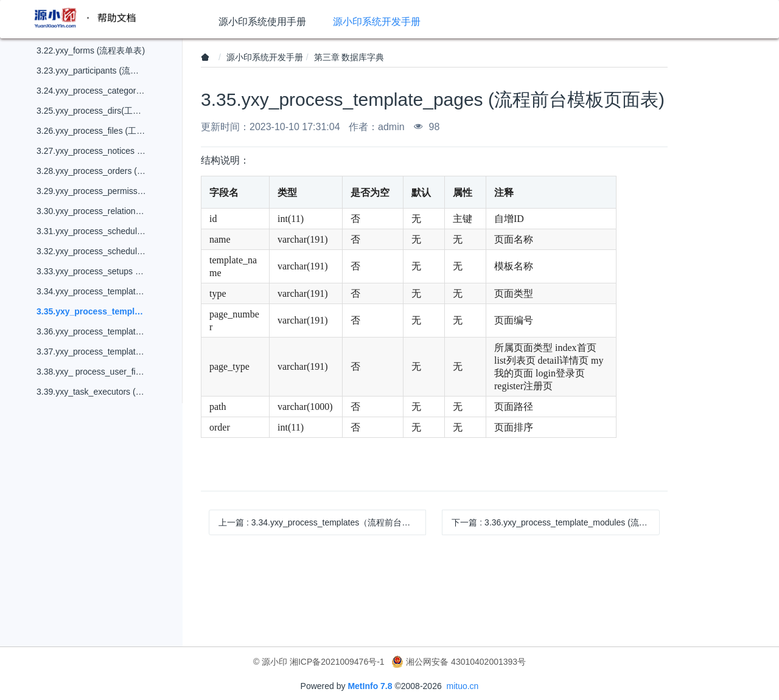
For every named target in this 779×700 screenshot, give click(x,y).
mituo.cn (462, 686)
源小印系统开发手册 (265, 57)
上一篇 (322, 522)
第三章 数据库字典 (349, 57)
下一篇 (555, 522)
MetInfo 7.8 (370, 686)
